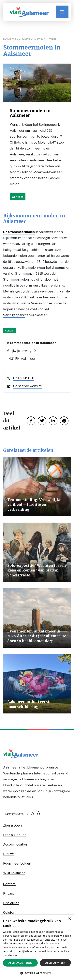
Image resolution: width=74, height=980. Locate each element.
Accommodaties (15, 844)
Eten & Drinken (15, 835)
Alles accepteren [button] (20, 963)
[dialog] (37, 947)
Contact (18, 197)
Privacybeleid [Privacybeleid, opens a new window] (27, 955)
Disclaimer (11, 903)
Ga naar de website (28, 386)
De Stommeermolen (19, 232)
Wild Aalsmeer (14, 873)
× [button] (70, 919)
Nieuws (9, 854)
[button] (37, 973)
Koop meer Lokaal (17, 863)
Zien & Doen (21, 39)
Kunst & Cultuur (44, 39)
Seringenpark (14, 315)
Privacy (9, 894)
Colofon (9, 913)
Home (7, 39)
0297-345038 (24, 378)
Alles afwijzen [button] (55, 963)
